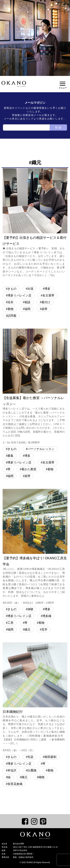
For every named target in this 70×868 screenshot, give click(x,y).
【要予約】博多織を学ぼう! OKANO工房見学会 (35, 547)
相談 (27, 302)
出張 (30, 289)
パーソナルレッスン (41, 449)
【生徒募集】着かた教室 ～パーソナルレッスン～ (35, 387)
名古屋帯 (48, 295)
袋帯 (44, 309)
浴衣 (10, 302)
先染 (30, 757)
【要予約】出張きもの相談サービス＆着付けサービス (35, 227)
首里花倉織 (15, 784)
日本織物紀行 (35, 698)
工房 (10, 623)
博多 (47, 289)
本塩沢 (12, 770)
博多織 (47, 616)
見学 (44, 629)
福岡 (27, 309)
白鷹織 (32, 770)
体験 (30, 609)
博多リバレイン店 (19, 295)
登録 (58, 127)
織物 (41, 777)
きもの (12, 289)
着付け (46, 302)
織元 (27, 629)
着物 (10, 309)
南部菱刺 (50, 757)
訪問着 (12, 316)
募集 (10, 456)
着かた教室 (29, 469)
